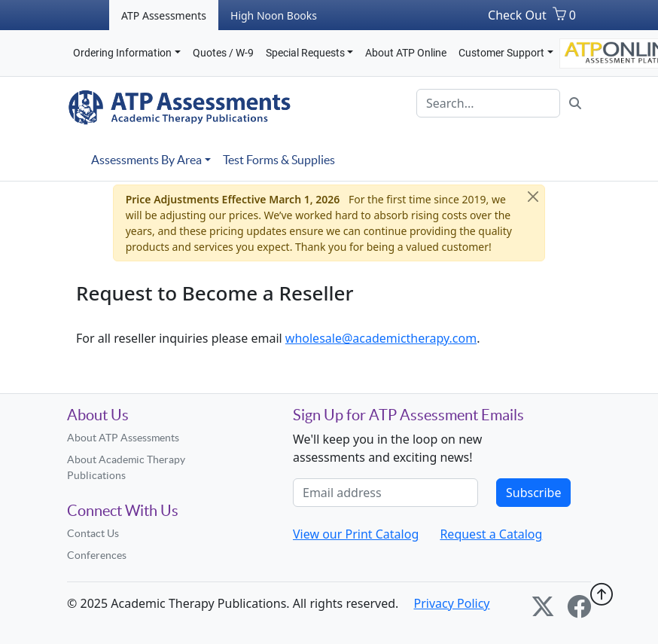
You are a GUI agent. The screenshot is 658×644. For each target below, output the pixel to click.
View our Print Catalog (356, 534)
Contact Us (93, 533)
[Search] (488, 103)
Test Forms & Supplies (279, 160)
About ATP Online (406, 53)
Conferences (97, 555)
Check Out (517, 15)
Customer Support (501, 53)
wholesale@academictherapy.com (381, 338)
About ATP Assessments (123, 438)
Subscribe (533, 493)
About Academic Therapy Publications (126, 467)
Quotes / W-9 (223, 53)
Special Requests (305, 53)
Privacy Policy (452, 603)
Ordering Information (122, 53)
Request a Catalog (491, 534)
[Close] (533, 197)
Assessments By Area (146, 160)
